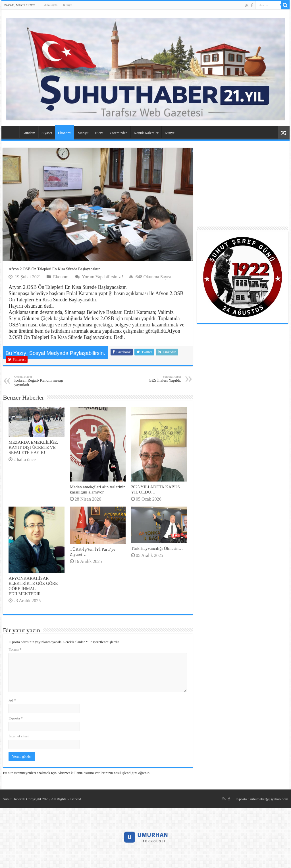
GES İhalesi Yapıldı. (152, 379)
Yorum (15, 649)
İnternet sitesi (18, 736)
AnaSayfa (51, 5)
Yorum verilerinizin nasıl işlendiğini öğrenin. (117, 773)
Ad (12, 700)
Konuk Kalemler (146, 133)
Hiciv (99, 133)
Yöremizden (118, 133)
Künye (68, 5)
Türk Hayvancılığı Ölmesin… (157, 548)
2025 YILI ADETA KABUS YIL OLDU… (155, 489)
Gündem (29, 133)
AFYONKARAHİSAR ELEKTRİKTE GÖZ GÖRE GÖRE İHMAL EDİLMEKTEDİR (33, 586)
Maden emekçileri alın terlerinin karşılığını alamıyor (98, 489)
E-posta (15, 718)
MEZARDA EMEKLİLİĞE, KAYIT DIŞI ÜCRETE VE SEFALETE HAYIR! (33, 447)
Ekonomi (65, 133)
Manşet (83, 133)
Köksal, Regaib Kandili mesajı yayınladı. (43, 381)
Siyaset (47, 133)
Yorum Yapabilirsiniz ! (103, 277)
